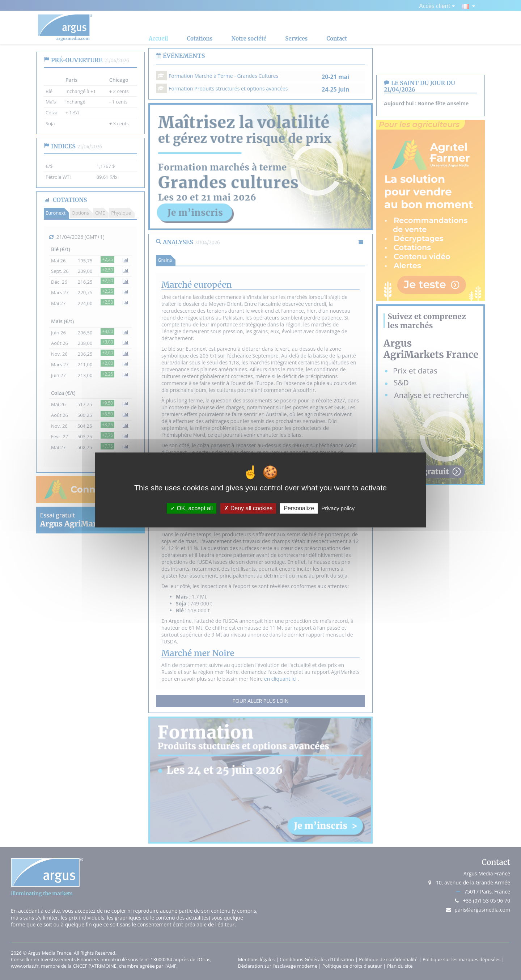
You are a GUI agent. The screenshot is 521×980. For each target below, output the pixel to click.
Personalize (299, 508)
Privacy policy (338, 508)
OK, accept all (192, 508)
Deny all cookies (248, 508)
